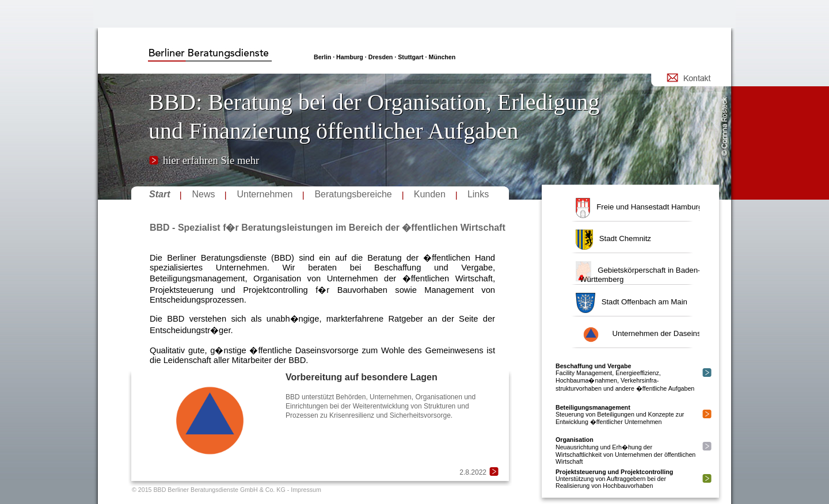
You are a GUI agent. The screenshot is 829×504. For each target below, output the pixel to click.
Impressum (306, 490)
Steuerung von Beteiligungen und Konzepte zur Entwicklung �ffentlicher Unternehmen (620, 415)
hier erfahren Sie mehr (211, 160)
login (104, 31)
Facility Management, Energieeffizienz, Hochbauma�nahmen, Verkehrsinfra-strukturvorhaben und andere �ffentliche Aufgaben (625, 377)
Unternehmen (265, 194)
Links (478, 194)
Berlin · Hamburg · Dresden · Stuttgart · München (385, 57)
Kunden (430, 194)
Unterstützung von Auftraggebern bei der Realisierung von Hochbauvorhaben (614, 479)
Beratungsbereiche (353, 194)
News (203, 194)
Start (159, 194)
